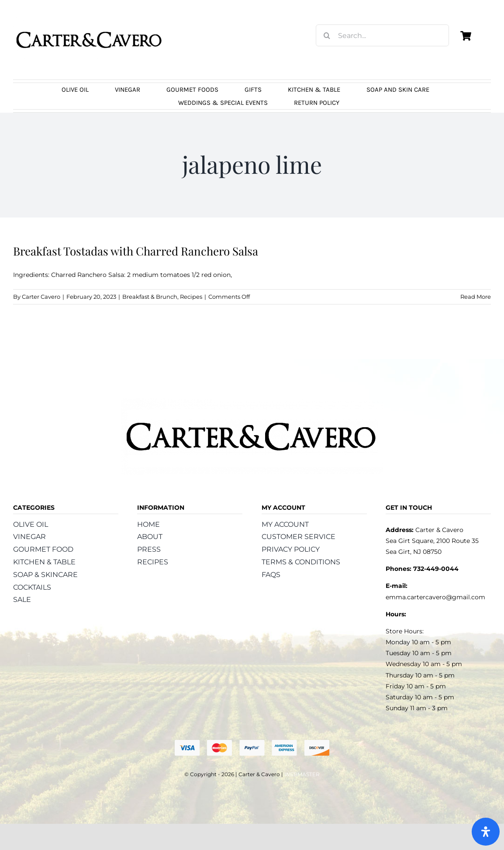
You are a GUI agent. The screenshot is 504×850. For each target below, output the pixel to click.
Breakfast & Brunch (150, 297)
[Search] (327, 35)
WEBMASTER (302, 774)
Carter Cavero (41, 297)
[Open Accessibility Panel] (486, 832)
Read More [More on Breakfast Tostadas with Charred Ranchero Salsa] (476, 297)
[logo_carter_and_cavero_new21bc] (90, 21)
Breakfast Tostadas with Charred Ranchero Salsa (136, 251)
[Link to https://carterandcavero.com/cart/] (466, 36)
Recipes (191, 297)
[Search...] (382, 35)
